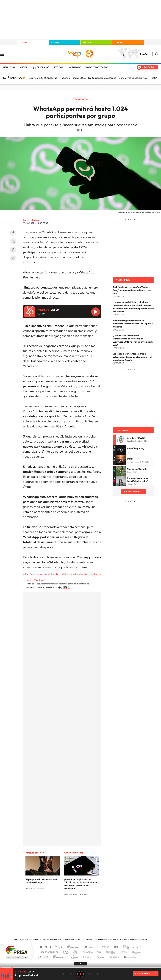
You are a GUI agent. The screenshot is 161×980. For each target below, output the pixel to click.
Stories (99, 906)
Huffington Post (49, 951)
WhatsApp (13, 250)
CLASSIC (56, 43)
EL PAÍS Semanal (111, 951)
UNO (66, 951)
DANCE (87, 43)
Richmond (43, 956)
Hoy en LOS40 (75, 67)
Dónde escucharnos (139, 939)
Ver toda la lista (131, 491)
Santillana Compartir (91, 947)
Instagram (62, 906)
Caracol (136, 947)
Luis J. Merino (31, 220)
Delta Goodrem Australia (102, 78)
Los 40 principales (60, 947)
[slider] (80, 968)
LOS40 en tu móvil (119, 939)
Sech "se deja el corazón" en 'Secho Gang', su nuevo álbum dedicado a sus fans (132, 290)
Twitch (93, 906)
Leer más (62, 587)
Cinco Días (87, 951)
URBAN (119, 43)
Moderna (58, 956)
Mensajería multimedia (47, 574)
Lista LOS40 (9, 67)
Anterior (63, 974)
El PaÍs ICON (87, 956)
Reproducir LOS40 (96, 312)
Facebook (13, 233)
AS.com (115, 947)
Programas (43, 67)
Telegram (13, 258)
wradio (75, 951)
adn (125, 947)
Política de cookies (73, 939)
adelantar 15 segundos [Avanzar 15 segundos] (91, 974)
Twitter (13, 241)
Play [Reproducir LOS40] (80, 974)
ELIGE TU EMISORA (144, 974)
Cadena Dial (99, 951)
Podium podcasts (74, 956)
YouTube (74, 906)
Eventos (59, 67)
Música (24, 67)
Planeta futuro (122, 951)
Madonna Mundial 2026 (73, 78)
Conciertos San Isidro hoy (133, 78)
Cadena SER (105, 947)
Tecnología (80, 99)
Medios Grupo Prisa (17, 958)
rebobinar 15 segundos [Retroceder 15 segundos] (70, 974)
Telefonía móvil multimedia (74, 574)
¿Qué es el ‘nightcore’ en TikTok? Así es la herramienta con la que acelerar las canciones (80, 884)
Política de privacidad (52, 939)
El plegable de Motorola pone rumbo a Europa (42, 881)
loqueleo (114, 956)
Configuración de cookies (96, 939)
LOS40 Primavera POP (97, 67)
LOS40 (23, 43)
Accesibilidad (33, 939)
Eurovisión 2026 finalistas (43, 78)
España (144, 54)
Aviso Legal (19, 939)
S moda (100, 956)
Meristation (129, 956)
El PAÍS (45, 947)
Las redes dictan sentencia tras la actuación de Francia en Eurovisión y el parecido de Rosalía (132, 357)
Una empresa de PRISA (17, 950)
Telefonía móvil (98, 574)
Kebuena (134, 951)
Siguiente (98, 974)
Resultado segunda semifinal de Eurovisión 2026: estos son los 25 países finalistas (133, 324)
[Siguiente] (156, 78)
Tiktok (68, 906)
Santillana (74, 947)
